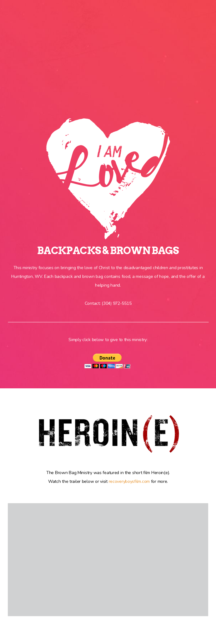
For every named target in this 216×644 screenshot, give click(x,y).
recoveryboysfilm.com (129, 481)
